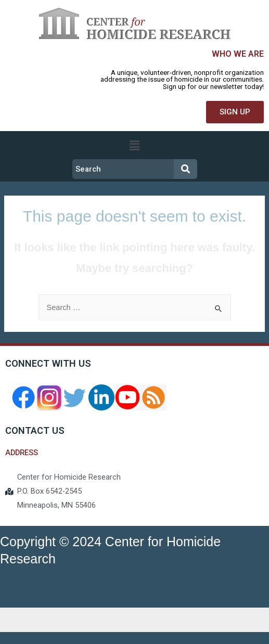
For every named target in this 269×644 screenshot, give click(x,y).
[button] (235, 112)
